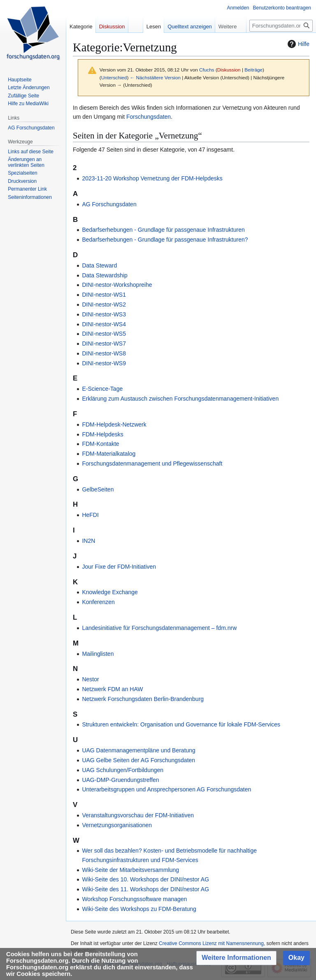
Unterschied (114, 77)
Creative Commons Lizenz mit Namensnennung (211, 943)
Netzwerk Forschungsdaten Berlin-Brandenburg (143, 699)
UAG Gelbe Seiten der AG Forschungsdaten (138, 760)
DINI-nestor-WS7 (104, 344)
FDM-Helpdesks (102, 434)
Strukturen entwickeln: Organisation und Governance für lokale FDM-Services (181, 724)
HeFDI (90, 515)
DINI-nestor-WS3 (104, 314)
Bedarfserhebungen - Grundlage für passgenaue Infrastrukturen (163, 230)
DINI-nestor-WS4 (104, 324)
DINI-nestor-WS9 (104, 363)
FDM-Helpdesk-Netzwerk (114, 424)
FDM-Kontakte (100, 444)
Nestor (90, 679)
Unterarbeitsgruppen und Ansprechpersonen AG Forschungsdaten (166, 789)
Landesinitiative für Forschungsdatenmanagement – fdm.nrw (159, 628)
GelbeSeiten (98, 489)
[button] (236, 958)
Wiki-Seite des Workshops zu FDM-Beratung (139, 909)
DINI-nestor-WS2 (104, 304)
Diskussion (229, 70)
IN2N (88, 541)
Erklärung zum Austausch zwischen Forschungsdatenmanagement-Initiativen (180, 399)
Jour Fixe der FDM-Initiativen (119, 567)
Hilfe (297, 44)
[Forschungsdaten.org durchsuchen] (281, 26)
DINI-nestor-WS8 (104, 353)
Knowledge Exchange (110, 592)
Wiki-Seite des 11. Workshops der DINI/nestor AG (145, 889)
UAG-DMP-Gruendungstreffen (120, 780)
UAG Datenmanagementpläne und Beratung (139, 750)
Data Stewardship (105, 275)
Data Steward (99, 265)
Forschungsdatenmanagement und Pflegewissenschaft (152, 463)
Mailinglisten (98, 654)
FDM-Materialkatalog (109, 454)
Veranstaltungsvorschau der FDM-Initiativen (138, 815)
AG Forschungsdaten (109, 204)
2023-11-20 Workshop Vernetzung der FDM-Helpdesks (152, 178)
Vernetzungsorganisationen (117, 825)
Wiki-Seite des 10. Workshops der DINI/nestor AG (145, 879)
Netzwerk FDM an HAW (112, 689)
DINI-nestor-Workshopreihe (117, 285)
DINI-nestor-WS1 (104, 295)
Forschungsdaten (149, 117)
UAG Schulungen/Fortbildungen (123, 770)
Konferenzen (98, 602)
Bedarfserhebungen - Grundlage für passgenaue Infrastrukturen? (165, 240)
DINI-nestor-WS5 (104, 334)
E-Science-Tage (102, 389)
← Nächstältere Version (155, 77)
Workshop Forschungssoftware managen (134, 899)
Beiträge (253, 70)
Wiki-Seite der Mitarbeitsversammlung (130, 870)
